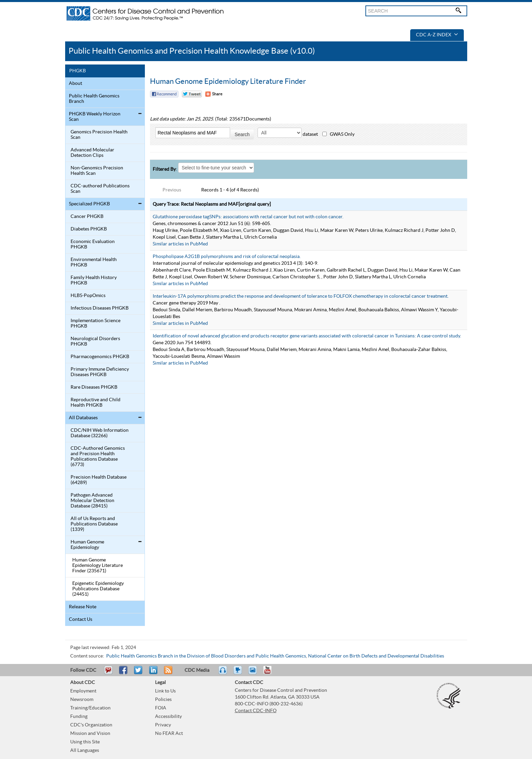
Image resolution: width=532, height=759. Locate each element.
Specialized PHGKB (89, 204)
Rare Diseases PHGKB (94, 387)
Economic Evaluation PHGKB (93, 244)
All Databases (83, 418)
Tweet (139, 673)
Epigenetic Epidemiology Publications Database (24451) (98, 589)
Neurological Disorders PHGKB (95, 341)
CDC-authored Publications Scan (100, 189)
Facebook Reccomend (164, 94)
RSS (167, 673)
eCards (254, 673)
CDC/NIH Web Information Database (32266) (100, 433)
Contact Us (81, 619)
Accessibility (168, 717)
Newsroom (82, 700)
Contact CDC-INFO (256, 711)
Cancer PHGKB (87, 217)
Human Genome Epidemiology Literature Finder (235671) (98, 566)
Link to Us (165, 691)
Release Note (83, 607)
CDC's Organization (91, 725)
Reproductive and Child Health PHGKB (96, 403)
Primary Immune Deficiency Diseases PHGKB (100, 372)
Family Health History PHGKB (94, 280)
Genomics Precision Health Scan (99, 135)
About (75, 84)
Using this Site (85, 742)
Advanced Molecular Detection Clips (92, 153)
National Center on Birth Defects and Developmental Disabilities (376, 656)
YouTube (271, 673)
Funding (79, 717)
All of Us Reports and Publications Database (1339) (94, 524)
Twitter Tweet (192, 94)
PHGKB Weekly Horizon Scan (95, 117)
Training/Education (90, 708)
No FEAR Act (169, 734)
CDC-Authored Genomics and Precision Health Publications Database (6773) (98, 457)
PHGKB (78, 71)
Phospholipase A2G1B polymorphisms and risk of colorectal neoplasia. (227, 257)
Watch (239, 673)
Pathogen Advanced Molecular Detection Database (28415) (92, 501)
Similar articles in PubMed (180, 244)
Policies (163, 700)
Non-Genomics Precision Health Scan (97, 171)
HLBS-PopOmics (88, 296)
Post (152, 673)
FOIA (161, 708)
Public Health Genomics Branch (94, 99)
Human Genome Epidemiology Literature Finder (228, 81)
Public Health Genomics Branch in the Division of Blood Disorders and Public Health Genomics (206, 656)
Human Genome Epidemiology (87, 545)
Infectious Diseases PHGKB (100, 308)
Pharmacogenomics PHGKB (100, 357)
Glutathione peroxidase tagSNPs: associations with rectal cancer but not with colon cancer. (248, 217)
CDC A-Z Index (437, 35)
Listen (223, 673)
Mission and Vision (90, 734)
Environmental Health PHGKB (94, 262)
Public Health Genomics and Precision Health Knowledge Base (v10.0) (192, 51)
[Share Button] (214, 94)
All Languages (85, 751)
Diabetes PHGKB (89, 229)
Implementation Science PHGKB (96, 323)
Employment (83, 691)
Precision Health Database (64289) (99, 480)
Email (108, 673)
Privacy (163, 725)
